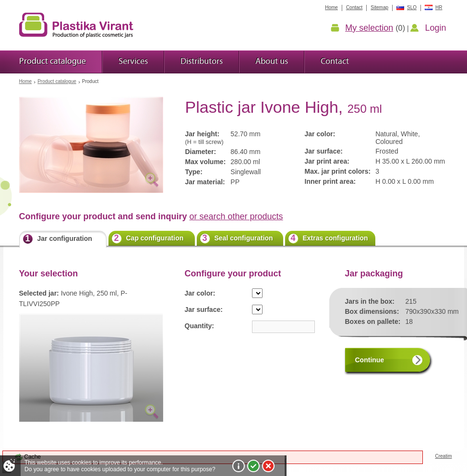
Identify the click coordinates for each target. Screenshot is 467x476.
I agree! (253, 466)
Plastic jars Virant (76, 25)
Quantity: (199, 326)
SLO (412, 7)
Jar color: (200, 293)
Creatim (443, 456)
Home (26, 81)
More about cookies (239, 466)
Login (435, 28)
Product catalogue (57, 81)
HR (439, 7)
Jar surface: (204, 309)
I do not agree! (268, 466)
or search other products (236, 216)
